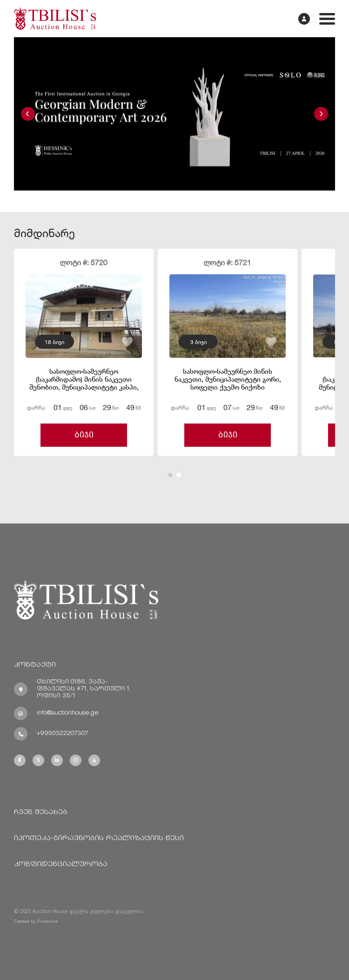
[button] (28, 114)
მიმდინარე (44, 233)
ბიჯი (84, 435)
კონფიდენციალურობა (61, 864)
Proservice (47, 921)
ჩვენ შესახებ (41, 812)
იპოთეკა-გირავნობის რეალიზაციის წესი (99, 838)
